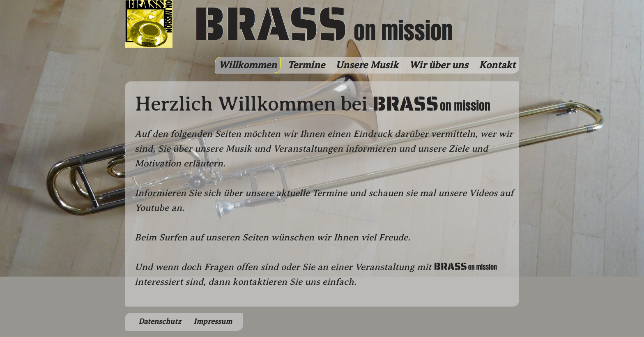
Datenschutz (160, 321)
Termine (306, 65)
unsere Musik (223, 149)
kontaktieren (260, 282)
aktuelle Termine (312, 193)
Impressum (213, 321)
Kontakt (497, 65)
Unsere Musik (367, 65)
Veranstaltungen (308, 149)
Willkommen (248, 65)
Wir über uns (439, 65)
